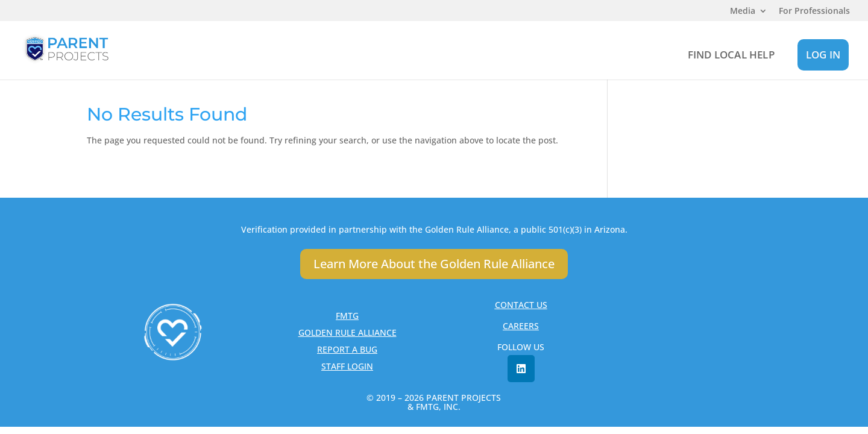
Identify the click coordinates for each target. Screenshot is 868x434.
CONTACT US (521, 305)
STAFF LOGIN (347, 366)
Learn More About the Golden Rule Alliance (434, 264)
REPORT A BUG (347, 349)
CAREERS (521, 326)
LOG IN (823, 55)
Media (743, 11)
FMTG (347, 316)
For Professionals (814, 11)
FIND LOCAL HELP (731, 55)
